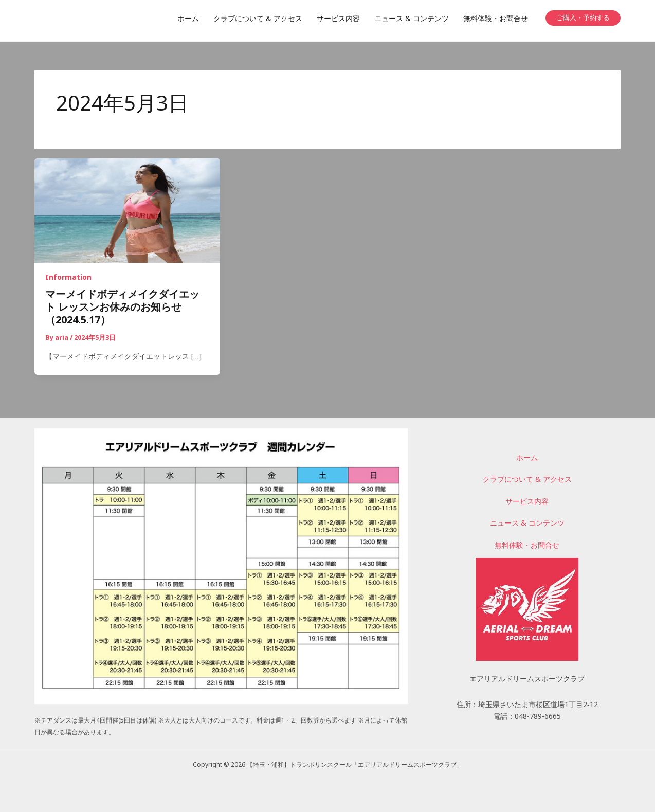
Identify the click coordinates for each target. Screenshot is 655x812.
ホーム (527, 459)
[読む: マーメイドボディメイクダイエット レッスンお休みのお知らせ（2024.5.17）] (127, 212)
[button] (583, 18)
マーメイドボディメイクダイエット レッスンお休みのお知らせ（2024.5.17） (122, 309)
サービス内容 (527, 502)
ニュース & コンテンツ (527, 524)
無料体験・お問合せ (527, 546)
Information (68, 279)
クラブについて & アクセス (527, 480)
